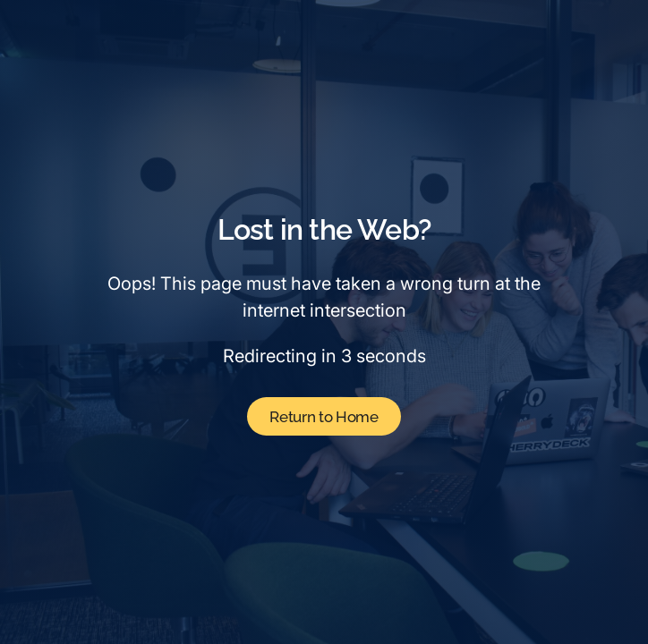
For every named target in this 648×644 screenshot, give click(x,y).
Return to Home (324, 417)
